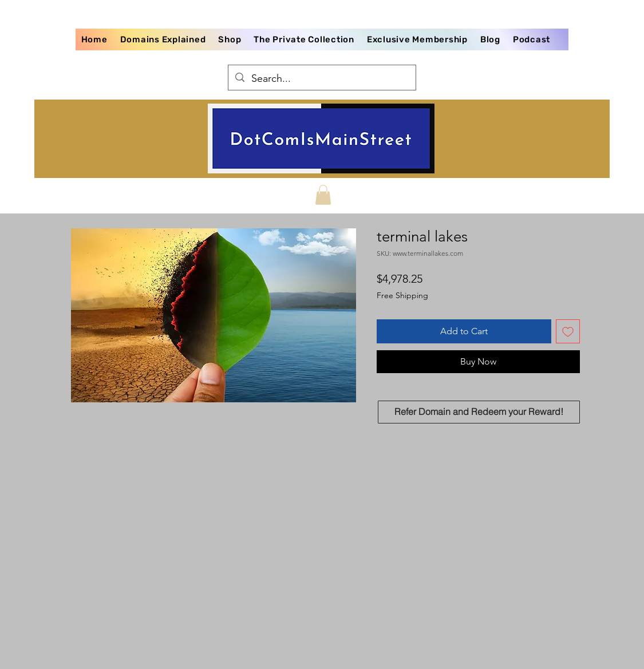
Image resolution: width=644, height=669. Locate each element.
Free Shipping (402, 295)
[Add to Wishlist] (568, 331)
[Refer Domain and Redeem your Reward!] (479, 412)
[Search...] (321, 79)
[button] (323, 195)
